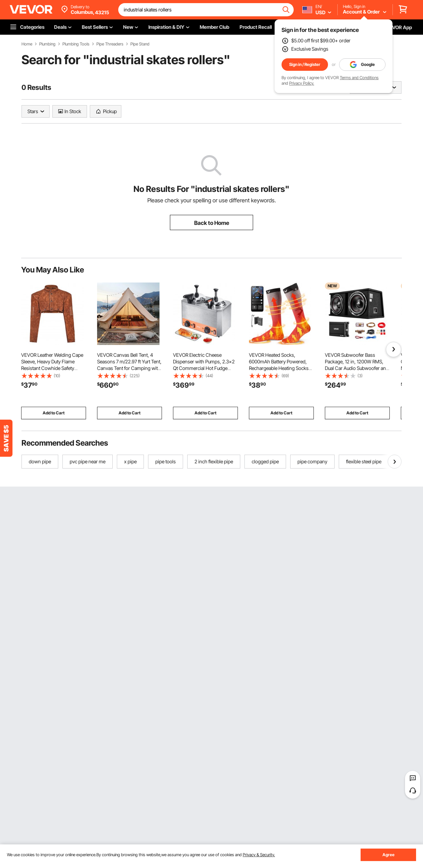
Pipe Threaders (110, 44)
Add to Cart (54, 413)
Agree (389, 855)
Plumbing (47, 44)
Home (27, 44)
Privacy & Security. (259, 855)
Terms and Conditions (359, 78)
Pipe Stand (140, 44)
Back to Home (212, 223)
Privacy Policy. (302, 83)
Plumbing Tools (76, 44)
